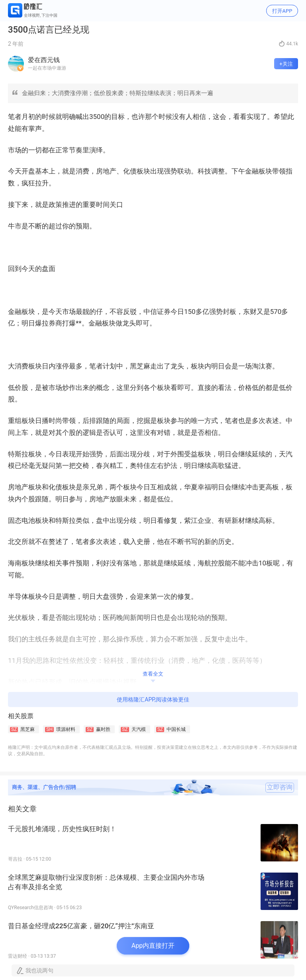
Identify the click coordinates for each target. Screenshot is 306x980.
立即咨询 (280, 787)
